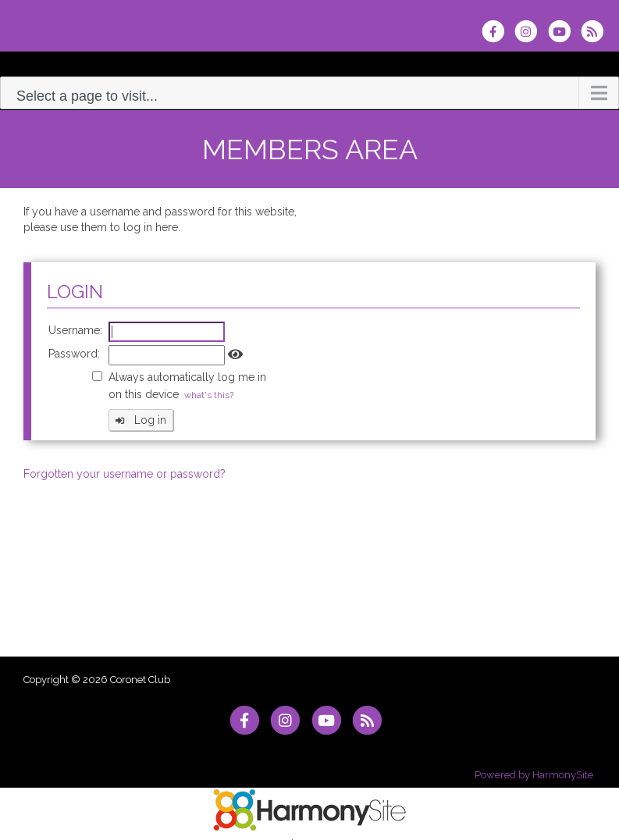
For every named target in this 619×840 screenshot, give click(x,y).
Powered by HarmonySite (534, 775)
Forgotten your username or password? (125, 474)
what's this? (209, 395)
